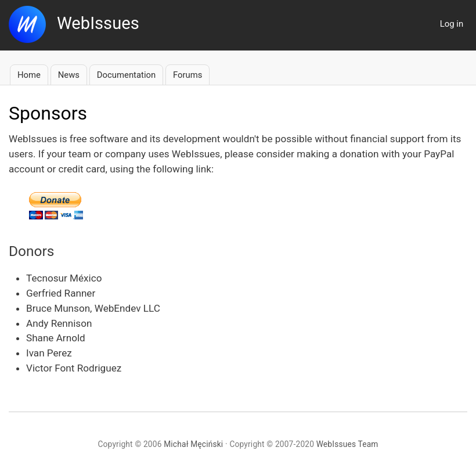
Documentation (126, 75)
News (69, 75)
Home (29, 75)
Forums (187, 75)
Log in (452, 24)
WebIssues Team (347, 444)
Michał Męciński (193, 444)
